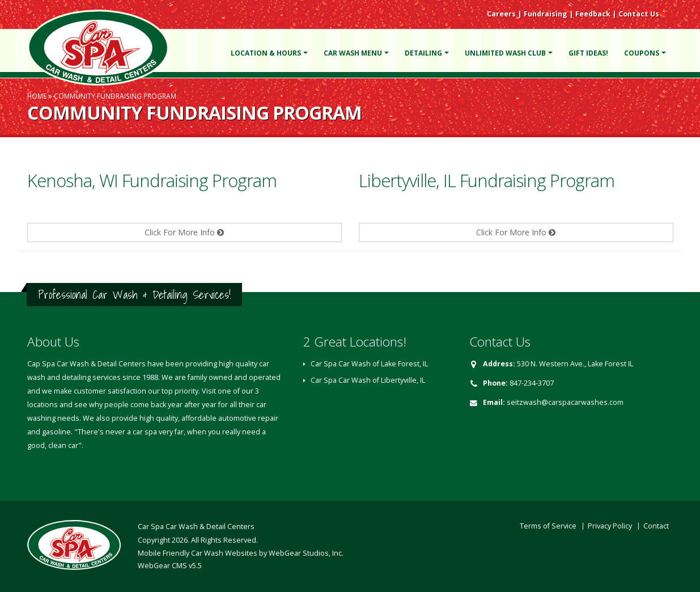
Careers (501, 14)
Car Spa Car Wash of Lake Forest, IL (369, 364)
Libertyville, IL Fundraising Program (487, 180)
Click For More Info (184, 232)
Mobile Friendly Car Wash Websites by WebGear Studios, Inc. (241, 553)
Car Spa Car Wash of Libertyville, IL (368, 380)
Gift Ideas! (588, 53)
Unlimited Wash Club (505, 53)
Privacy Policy (610, 526)
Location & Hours (266, 53)
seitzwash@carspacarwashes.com (565, 402)
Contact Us (639, 14)
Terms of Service (548, 526)
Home (37, 96)
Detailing (423, 53)
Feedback (593, 14)
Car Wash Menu (353, 53)
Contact (656, 526)
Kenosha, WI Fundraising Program (152, 180)
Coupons (642, 53)
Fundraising (546, 14)
